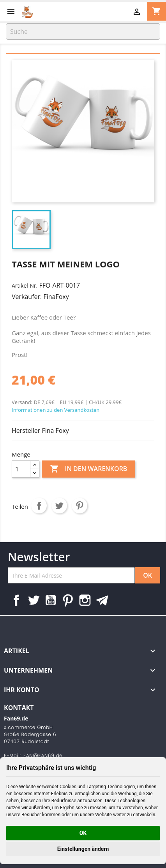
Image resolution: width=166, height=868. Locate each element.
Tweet (59, 506)
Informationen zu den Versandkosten (56, 410)
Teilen (39, 506)
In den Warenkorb (88, 469)
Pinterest (79, 506)
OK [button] (83, 833)
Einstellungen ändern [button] (83, 849)
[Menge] (21, 469)
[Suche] (83, 32)
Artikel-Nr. (25, 286)
